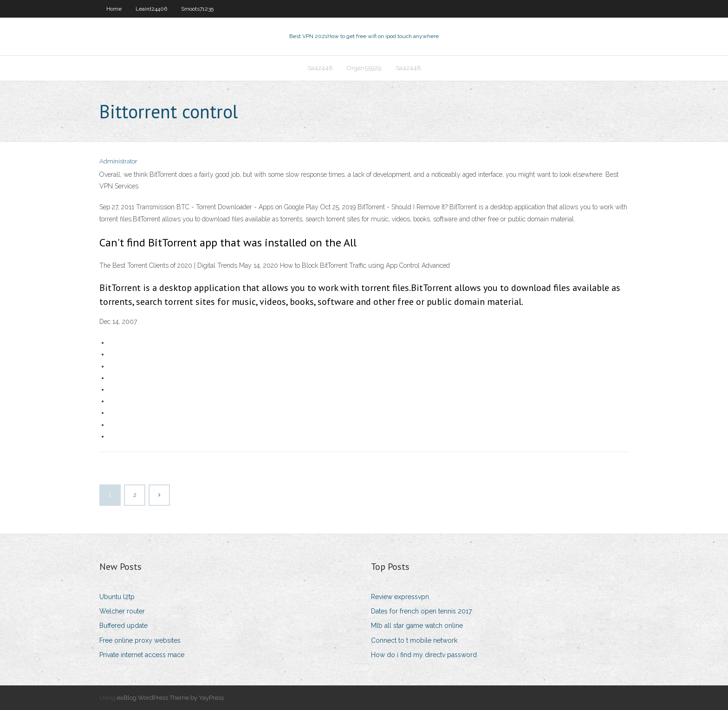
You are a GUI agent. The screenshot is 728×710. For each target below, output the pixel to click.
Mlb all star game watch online (417, 626)
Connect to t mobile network (414, 640)
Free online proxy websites (140, 640)
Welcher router (122, 611)
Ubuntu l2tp (117, 597)
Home (114, 9)
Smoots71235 (197, 9)
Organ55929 (364, 68)
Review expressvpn (400, 597)
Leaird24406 (151, 9)
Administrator (118, 161)
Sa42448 (320, 68)
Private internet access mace (142, 655)
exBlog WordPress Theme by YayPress (170, 698)
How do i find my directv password (424, 655)
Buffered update (123, 626)
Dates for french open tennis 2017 (421, 611)
